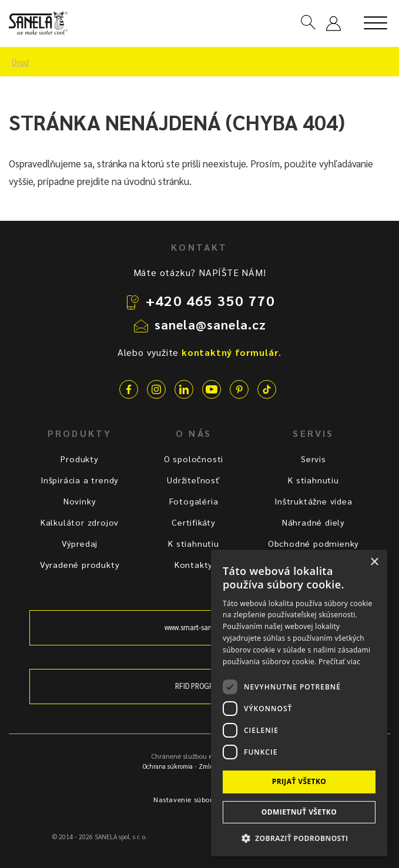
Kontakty (194, 564)
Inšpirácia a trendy (80, 480)
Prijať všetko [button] (299, 781)
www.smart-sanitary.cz (200, 627)
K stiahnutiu (194, 543)
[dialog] (299, 703)
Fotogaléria (194, 501)
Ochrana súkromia (168, 766)
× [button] (374, 562)
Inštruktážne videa (313, 501)
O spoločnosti (194, 459)
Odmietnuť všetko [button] (299, 812)
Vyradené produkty (80, 564)
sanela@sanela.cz (211, 324)
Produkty (79, 459)
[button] (299, 838)
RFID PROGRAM (199, 686)
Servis (313, 459)
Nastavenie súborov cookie (199, 799)
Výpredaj (80, 543)
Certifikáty (194, 522)
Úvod (20, 62)
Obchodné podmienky (313, 543)
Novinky (80, 501)
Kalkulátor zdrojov (80, 522)
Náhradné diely (313, 522)
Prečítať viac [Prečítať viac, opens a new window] (339, 662)
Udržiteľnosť (194, 480)
